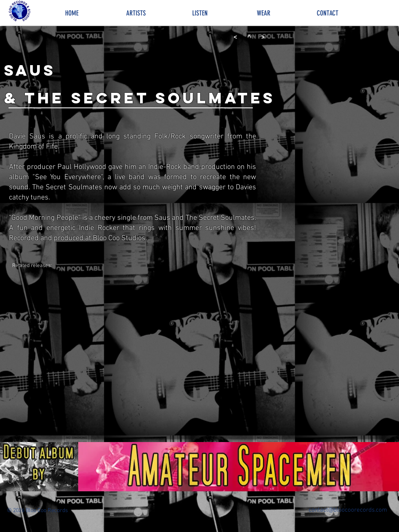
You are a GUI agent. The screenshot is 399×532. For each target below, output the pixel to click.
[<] (235, 37)
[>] (263, 37)
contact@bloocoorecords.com (348, 510)
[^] (249, 37)
